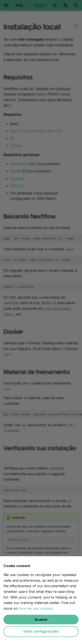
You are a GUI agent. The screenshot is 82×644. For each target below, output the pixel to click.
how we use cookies (36, 608)
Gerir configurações (41, 631)
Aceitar (41, 620)
